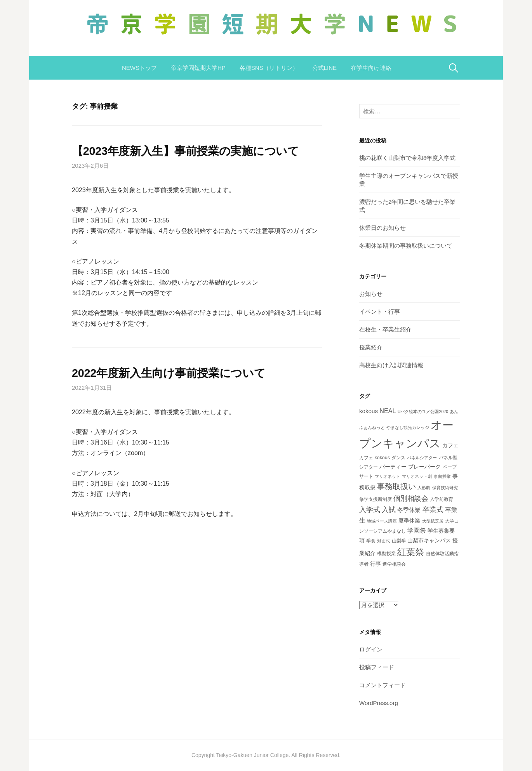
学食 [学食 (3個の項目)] (371, 541)
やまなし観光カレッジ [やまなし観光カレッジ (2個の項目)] (408, 427)
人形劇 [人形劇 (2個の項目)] (424, 488)
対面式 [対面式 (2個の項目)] (383, 541)
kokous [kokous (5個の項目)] (369, 411)
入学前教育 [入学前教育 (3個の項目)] (442, 499)
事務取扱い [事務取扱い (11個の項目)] (396, 486)
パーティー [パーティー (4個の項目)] (393, 467)
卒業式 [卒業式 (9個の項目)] (433, 510)
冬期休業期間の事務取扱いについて (406, 246)
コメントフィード (382, 685)
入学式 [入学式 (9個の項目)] (370, 510)
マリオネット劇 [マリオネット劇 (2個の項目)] (417, 476)
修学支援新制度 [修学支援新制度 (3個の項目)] (376, 499)
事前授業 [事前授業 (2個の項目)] (442, 476)
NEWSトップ (139, 68)
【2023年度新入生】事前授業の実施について (185, 151)
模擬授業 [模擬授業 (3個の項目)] (386, 554)
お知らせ (371, 294)
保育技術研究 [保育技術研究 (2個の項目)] (445, 488)
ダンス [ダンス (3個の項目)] (398, 458)
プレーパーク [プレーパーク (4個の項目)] (424, 467)
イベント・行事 (380, 312)
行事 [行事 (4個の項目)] (376, 564)
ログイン (371, 649)
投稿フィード (377, 667)
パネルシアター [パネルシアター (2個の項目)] (422, 458)
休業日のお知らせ (382, 228)
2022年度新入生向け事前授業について (169, 373)
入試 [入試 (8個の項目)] (389, 510)
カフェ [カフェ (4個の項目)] (450, 445)
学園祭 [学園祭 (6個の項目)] (417, 530)
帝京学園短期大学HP (198, 68)
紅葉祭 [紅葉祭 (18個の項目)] (411, 552)
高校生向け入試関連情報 (391, 365)
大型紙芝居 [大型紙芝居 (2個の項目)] (433, 521)
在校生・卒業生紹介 (385, 329)
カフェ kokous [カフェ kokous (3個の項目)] (375, 458)
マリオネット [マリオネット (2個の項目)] (388, 476)
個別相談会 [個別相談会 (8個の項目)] (411, 498)
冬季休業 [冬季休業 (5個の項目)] (409, 510)
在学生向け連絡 (371, 68)
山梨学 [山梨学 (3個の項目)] (399, 541)
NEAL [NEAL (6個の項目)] (388, 411)
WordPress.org (379, 703)
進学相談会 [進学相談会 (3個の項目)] (394, 564)
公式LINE (324, 68)
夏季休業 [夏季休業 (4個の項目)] (409, 521)
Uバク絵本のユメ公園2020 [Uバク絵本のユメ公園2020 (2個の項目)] (423, 412)
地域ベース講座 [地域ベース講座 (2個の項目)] (382, 521)
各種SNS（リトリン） (269, 68)
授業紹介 (371, 347)
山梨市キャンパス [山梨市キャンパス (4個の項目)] (429, 540)
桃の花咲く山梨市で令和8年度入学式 (407, 158)
